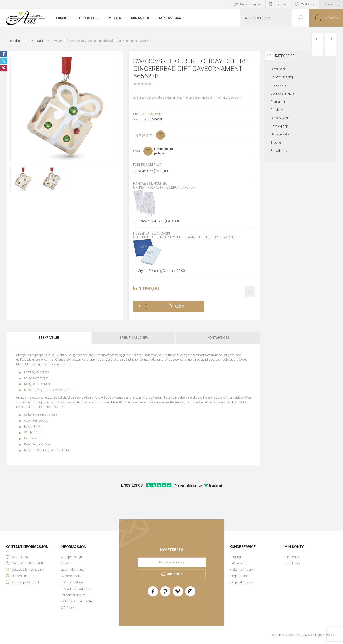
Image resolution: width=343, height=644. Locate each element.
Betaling (235, 557)
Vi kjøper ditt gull (72, 557)
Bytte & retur (238, 563)
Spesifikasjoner (134, 338)
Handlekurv (292, 563)
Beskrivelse (49, 338)
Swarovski (155, 114)
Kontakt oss (218, 338)
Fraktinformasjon (242, 570)
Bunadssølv (279, 151)
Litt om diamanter (73, 570)
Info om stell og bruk (75, 589)
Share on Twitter (4, 61)
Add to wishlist (250, 291)
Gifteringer (278, 69)
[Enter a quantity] (138, 306)
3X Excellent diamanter (77, 601)
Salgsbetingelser (241, 582)
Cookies (67, 563)
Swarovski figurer (283, 93)
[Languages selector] (331, 4)
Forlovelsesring (282, 77)
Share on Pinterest (4, 68)
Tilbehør (276, 143)
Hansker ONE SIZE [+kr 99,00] (159, 221)
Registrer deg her (250, 4)
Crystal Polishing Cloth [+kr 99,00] (162, 271)
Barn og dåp (279, 126)
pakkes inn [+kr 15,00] (153, 171)
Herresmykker (281, 134)
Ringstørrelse (239, 576)
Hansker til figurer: (150, 184)
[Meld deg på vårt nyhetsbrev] (172, 562)
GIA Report (68, 608)
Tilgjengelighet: (143, 135)
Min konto (292, 557)
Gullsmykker (279, 118)
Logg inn (281, 4)
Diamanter (278, 102)
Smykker (277, 110)
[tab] (49, 338)
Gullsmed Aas (71, 576)
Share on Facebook (4, 54)
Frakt (137, 151)
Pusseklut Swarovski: (152, 234)
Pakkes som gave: (148, 165)
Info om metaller (72, 582)
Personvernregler (73, 595)
